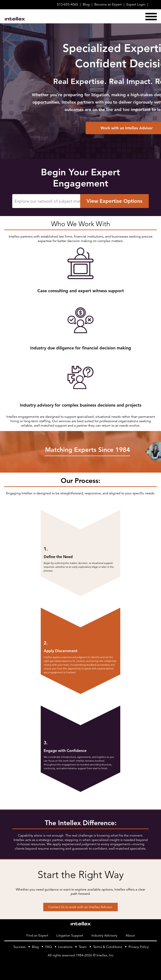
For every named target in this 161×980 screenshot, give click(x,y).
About (130, 935)
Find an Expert (37, 935)
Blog (86, 4)
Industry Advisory (104, 935)
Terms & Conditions (108, 947)
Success (20, 947)
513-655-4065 (68, 4)
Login (136, 4)
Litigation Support (70, 935)
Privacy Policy (139, 947)
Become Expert (108, 4)
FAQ (49, 947)
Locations (65, 947)
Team (83, 947)
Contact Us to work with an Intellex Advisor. (80, 907)
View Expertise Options (114, 203)
